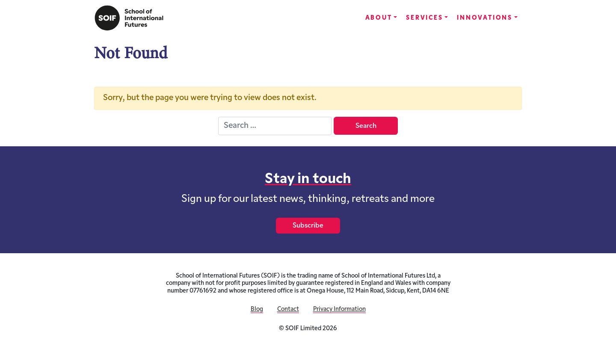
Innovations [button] (485, 18)
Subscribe (308, 226)
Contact (288, 309)
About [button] (379, 18)
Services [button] (424, 18)
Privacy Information (339, 309)
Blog (257, 309)
